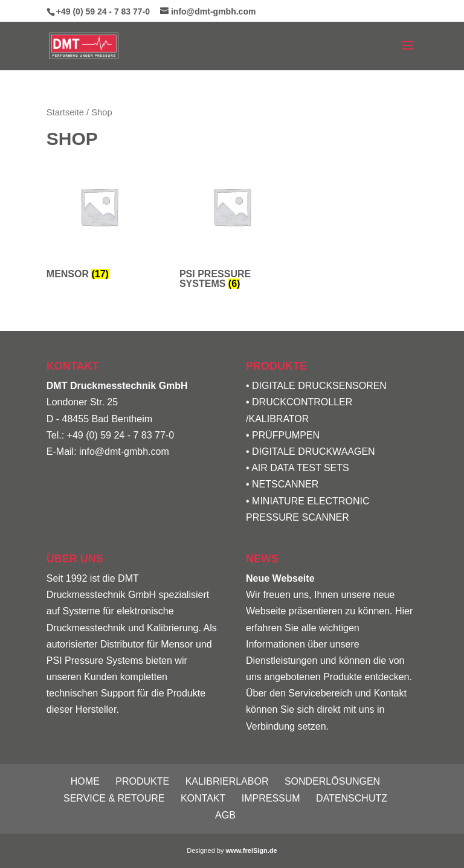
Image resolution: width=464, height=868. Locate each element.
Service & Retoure (114, 798)
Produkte (142, 781)
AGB (225, 815)
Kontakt (203, 798)
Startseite (65, 112)
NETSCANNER (285, 484)
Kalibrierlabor (227, 781)
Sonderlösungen (332, 781)
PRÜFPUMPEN (286, 435)
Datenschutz (352, 798)
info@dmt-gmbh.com (124, 452)
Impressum (271, 798)
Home (85, 781)
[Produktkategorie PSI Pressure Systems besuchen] (232, 224)
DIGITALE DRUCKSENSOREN (319, 386)
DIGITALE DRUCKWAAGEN (314, 452)
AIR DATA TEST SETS (300, 468)
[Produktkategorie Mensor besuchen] (99, 219)
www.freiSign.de (252, 850)
